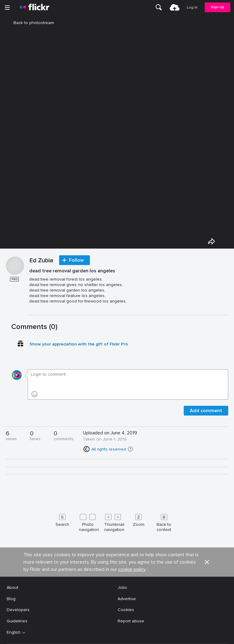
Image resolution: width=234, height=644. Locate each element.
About (12, 587)
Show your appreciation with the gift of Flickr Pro (79, 344)
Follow (76, 260)
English (14, 632)
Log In (192, 7)
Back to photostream (30, 23)
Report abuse (131, 621)
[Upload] (175, 7)
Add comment (206, 411)
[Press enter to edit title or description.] (128, 289)
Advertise (127, 599)
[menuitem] (159, 7)
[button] (130, 449)
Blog (11, 599)
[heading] (34, 7)
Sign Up (218, 7)
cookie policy (132, 569)
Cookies (126, 610)
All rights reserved (109, 449)
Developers (18, 610)
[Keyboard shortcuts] (117, 522)
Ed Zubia (41, 261)
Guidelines (17, 621)
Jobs (122, 587)
